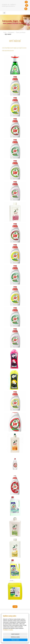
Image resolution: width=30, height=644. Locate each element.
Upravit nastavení (15, 634)
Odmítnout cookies (15, 637)
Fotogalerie (11, 33)
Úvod (5, 33)
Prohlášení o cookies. (8, 630)
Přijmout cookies (15, 640)
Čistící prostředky (21, 33)
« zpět (15, 607)
